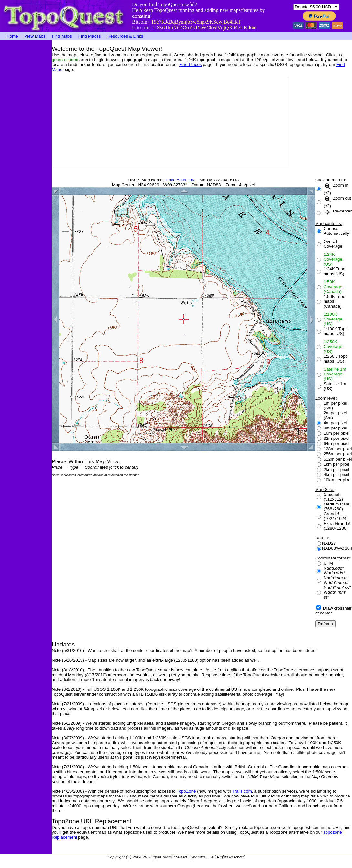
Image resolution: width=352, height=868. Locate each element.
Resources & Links (125, 36)
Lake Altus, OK (181, 180)
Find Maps (62, 36)
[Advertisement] (26, 137)
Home (12, 36)
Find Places (90, 36)
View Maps (35, 36)
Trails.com (242, 791)
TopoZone (186, 791)
